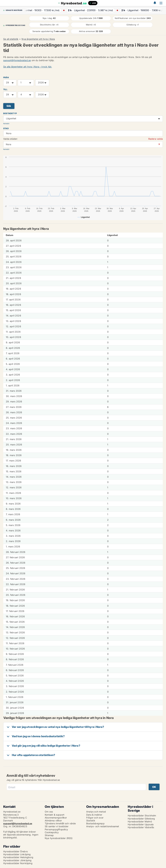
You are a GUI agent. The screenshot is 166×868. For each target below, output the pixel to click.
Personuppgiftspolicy (56, 829)
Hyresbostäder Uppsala (141, 824)
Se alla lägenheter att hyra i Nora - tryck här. (28, 67)
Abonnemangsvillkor (56, 818)
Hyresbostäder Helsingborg (18, 857)
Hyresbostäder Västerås (141, 827)
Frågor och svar (95, 818)
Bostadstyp (10, 113)
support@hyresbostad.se (17, 60)
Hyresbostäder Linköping (17, 854)
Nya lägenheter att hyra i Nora (38, 39)
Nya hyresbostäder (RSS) (59, 838)
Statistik (91, 820)
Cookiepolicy (52, 832)
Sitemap (49, 835)
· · (43, 10)
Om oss (49, 812)
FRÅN (6, 77)
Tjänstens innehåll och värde (60, 823)
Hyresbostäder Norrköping (18, 863)
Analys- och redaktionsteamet (103, 826)
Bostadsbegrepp (95, 823)
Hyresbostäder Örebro (15, 851)
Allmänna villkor (53, 820)
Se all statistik (11, 39)
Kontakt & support (55, 815)
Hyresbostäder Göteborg (141, 819)
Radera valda (156, 139)
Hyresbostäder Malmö (140, 821)
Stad (6, 128)
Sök (9, 106)
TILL (5, 89)
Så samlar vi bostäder (57, 826)
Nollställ (6, 124)
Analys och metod (96, 812)
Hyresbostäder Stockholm (142, 815)
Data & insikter (94, 815)
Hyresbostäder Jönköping (17, 860)
